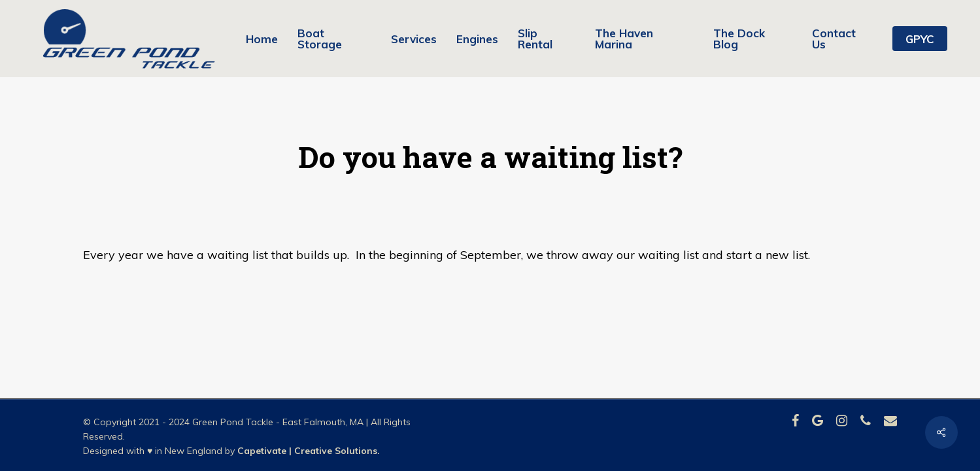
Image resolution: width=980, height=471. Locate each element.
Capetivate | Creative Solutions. (309, 451)
